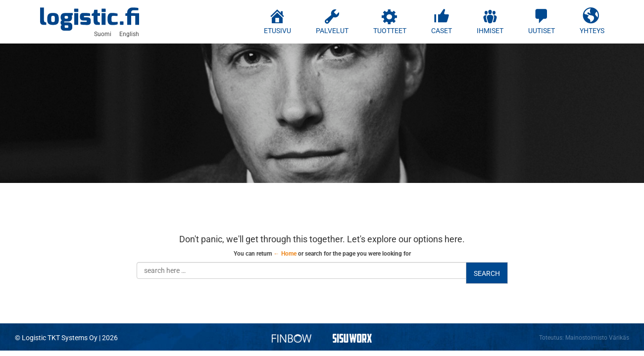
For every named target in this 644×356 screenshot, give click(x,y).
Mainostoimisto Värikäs (597, 338)
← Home (285, 254)
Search (487, 273)
